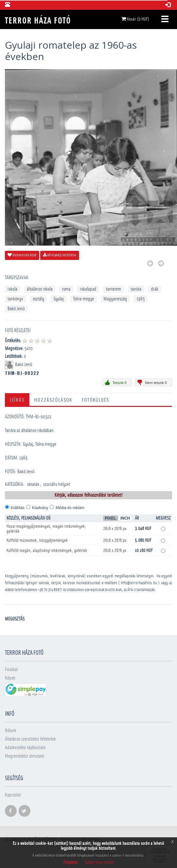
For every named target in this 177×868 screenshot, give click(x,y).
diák (155, 289)
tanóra (136, 289)
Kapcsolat (13, 795)
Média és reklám (70, 508)
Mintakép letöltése (60, 255)
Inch (125, 518)
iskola (12, 289)
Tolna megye (84, 299)
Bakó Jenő (16, 309)
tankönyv (15, 299)
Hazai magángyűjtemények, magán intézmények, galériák (46, 529)
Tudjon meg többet (99, 862)
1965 (141, 299)
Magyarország (115, 299)
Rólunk (11, 731)
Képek (10, 678)
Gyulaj (59, 299)
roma (66, 289)
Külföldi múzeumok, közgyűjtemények (37, 540)
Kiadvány (40, 508)
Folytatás (71, 862)
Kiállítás (18, 508)
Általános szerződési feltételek (30, 739)
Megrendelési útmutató (24, 756)
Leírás (17, 400)
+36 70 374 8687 (49, 590)
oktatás (33, 484)
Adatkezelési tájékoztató (25, 748)
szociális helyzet (57, 484)
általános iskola (40, 289)
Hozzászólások (53, 400)
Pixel (111, 518)
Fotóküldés (96, 400)
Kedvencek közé (22, 255)
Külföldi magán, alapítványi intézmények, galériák (47, 551)
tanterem (113, 289)
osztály (38, 299)
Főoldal (11, 670)
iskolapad (88, 289)
